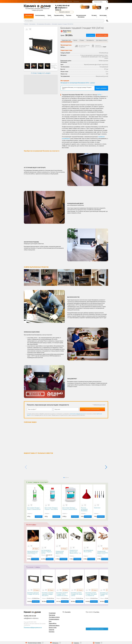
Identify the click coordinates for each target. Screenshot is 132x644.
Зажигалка (99, 510)
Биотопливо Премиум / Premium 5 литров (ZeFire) (71, 510)
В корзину (87, 36)
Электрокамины (40, 15)
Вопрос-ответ (53, 628)
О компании (27, 1)
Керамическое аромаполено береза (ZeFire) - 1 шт (75, 552)
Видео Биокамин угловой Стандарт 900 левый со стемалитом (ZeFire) (94, 590)
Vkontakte (68, 612)
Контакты (76, 1)
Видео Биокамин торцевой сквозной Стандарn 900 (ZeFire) (51, 590)
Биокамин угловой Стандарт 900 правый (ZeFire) (106, 594)
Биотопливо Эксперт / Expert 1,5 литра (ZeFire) (35, 510)
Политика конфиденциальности (33, 628)
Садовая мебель (59, 15)
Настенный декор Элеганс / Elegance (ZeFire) (47, 552)
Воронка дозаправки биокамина (86, 510)
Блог (54, 1)
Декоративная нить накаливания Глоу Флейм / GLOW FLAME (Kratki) (33, 553)
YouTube (97, 612)
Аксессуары (103, 15)
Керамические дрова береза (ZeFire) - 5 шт (62, 553)
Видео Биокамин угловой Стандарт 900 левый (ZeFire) (80, 590)
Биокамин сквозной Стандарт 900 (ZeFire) (34, 594)
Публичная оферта (54, 626)
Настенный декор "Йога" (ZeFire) (89, 552)
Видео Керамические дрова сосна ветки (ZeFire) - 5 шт (106, 549)
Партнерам (35, 1)
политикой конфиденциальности (78, 414)
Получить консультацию (92, 410)
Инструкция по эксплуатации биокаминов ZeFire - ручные (78, 83)
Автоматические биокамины (81, 16)
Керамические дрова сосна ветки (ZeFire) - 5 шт (103, 553)
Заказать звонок (64, 12)
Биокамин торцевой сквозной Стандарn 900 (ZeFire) (48, 594)
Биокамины (29, 15)
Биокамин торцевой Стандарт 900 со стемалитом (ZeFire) (63, 594)
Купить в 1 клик (101, 36)
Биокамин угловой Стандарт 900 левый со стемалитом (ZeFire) (92, 594)
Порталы (69, 15)
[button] (106, 278)
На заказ (94, 15)
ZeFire (99, 95)
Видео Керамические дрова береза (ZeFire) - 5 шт (64, 549)
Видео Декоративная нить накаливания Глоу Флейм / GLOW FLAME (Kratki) (36, 549)
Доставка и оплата (46, 1)
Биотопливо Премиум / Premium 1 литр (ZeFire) (52, 510)
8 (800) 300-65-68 (62, 6)
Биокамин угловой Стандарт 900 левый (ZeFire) (77, 594)
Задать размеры (101, 88)
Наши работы (61, 1)
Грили (49, 15)
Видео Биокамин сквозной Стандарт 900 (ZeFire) (36, 590)
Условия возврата (54, 620)
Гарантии (69, 1)
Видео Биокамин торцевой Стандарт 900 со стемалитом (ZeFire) (65, 590)
